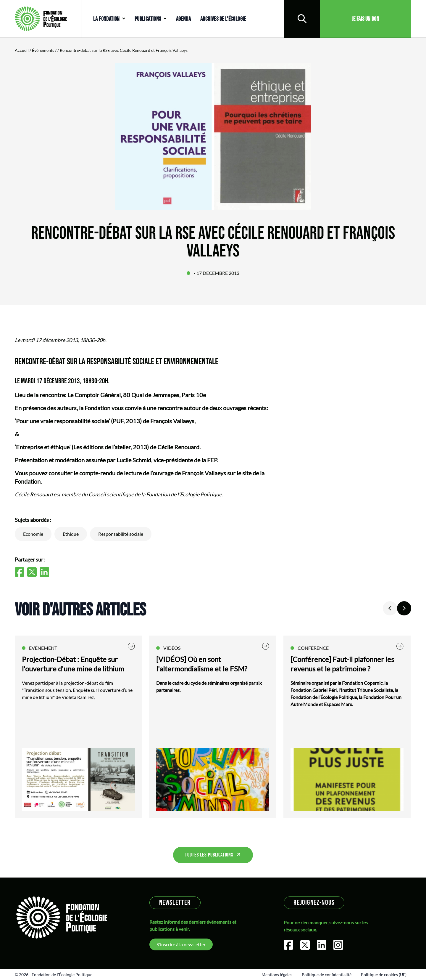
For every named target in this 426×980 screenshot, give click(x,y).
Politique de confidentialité (327, 975)
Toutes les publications (209, 855)
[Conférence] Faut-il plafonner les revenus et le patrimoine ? (342, 664)
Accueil (22, 50)
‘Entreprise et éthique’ (43, 447)
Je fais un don (366, 19)
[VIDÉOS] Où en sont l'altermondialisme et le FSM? (202, 664)
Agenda (183, 19)
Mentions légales (277, 975)
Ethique (71, 534)
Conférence (313, 648)
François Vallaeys (172, 421)
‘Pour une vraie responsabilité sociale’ (62, 421)
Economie (33, 534)
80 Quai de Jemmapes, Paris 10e (164, 395)
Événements (43, 50)
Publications (148, 19)
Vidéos (172, 648)
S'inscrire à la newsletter (181, 944)
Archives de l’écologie (223, 19)
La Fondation (106, 19)
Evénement (43, 648)
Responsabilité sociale (121, 534)
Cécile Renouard (178, 447)
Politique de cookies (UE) (384, 975)
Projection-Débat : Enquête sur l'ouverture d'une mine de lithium (73, 664)
